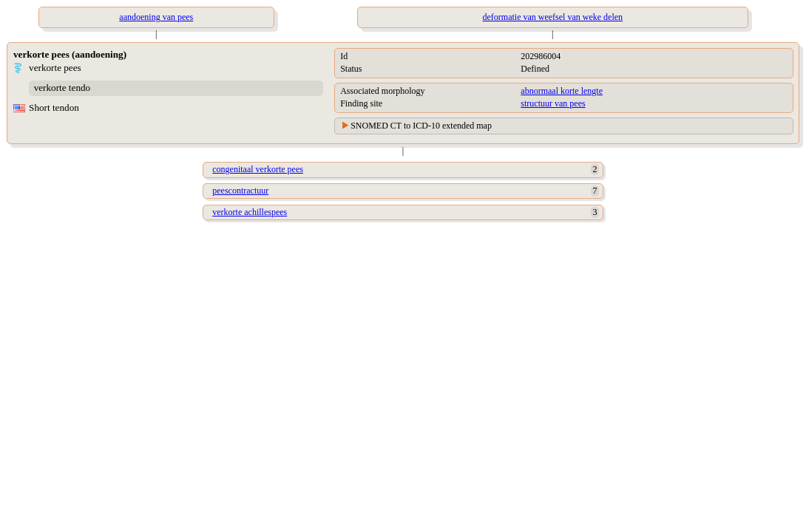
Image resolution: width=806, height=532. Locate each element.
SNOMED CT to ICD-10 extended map (421, 126)
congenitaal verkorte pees (258, 169)
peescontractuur (240, 191)
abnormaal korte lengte (562, 91)
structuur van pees (553, 103)
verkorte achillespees (250, 212)
